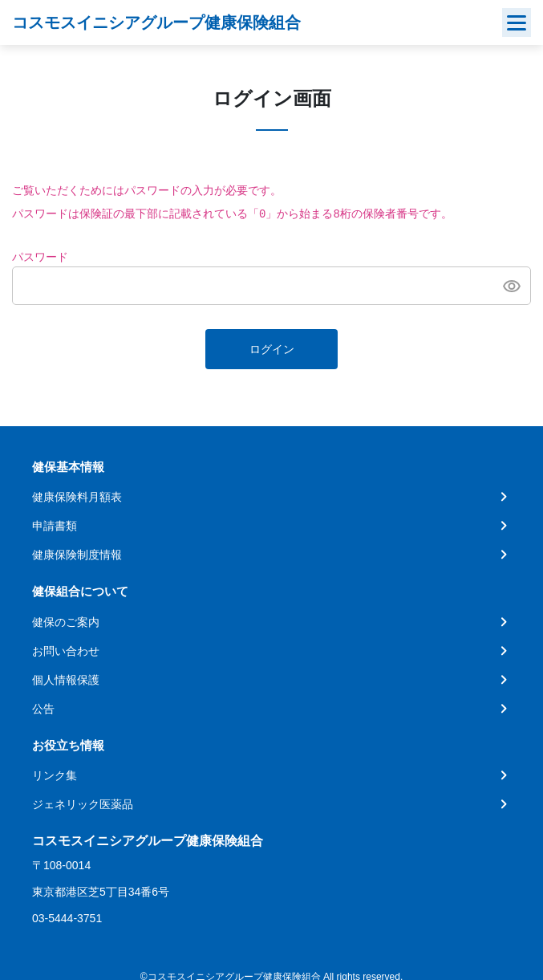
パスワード (40, 258)
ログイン (272, 350)
